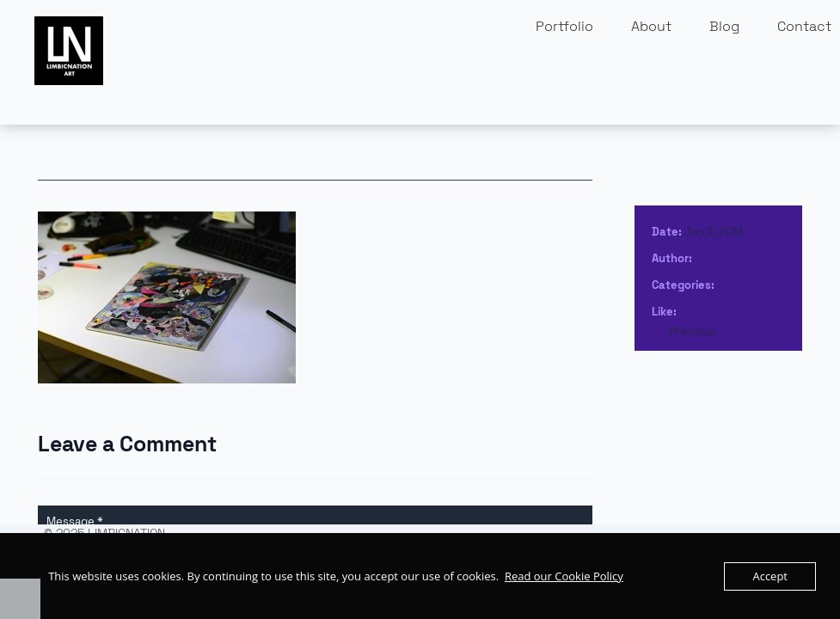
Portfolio (564, 26)
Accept (770, 576)
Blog (724, 26)
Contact (804, 26)
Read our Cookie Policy (564, 576)
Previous (692, 331)
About (651, 26)
